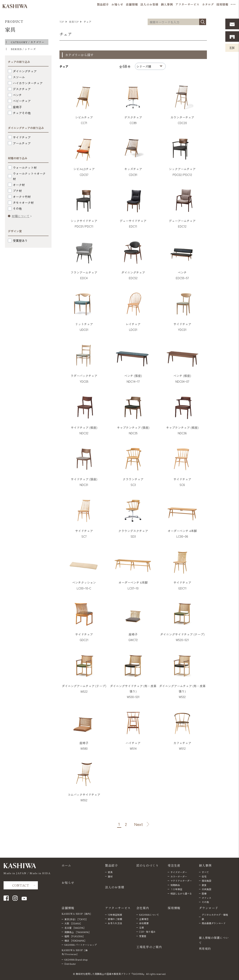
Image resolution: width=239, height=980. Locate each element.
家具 (10, 29)
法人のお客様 (115, 887)
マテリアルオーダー (181, 881)
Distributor (70, 964)
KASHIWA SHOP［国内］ (77, 914)
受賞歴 (143, 936)
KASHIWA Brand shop (76, 960)
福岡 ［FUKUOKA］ (75, 936)
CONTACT (21, 885)
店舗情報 (68, 908)
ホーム (66, 865)
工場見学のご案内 (149, 947)
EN (232, 48)
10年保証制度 (115, 915)
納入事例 (205, 865)
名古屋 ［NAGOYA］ (75, 928)
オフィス (206, 898)
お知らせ (68, 882)
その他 (205, 902)
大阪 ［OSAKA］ (73, 923)
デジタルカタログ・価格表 (215, 917)
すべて (205, 872)
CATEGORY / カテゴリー (28, 42)
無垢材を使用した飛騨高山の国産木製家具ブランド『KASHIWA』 (111, 974)
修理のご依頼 (115, 919)
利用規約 (205, 949)
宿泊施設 (206, 881)
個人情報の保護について (214, 940)
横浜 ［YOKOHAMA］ (76, 941)
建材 (110, 876)
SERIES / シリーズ (23, 49)
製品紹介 (111, 865)
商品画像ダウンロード (214, 923)
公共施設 (206, 889)
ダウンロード (209, 908)
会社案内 (143, 908)
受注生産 (174, 865)
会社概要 (144, 923)
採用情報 (174, 908)
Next (139, 825)
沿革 (141, 927)
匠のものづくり (148, 865)
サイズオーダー (179, 872)
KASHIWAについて (149, 915)
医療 (204, 893)
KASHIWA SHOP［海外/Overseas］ (75, 952)
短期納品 (175, 885)
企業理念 (144, 919)
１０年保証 (176, 889)
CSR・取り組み (147, 932)
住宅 (204, 876)
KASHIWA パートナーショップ (81, 945)
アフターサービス (118, 908)
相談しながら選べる (181, 893)
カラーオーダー (179, 876)
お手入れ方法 (115, 923)
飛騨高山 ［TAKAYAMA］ (78, 932)
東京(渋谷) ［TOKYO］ (76, 919)
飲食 (204, 885)
